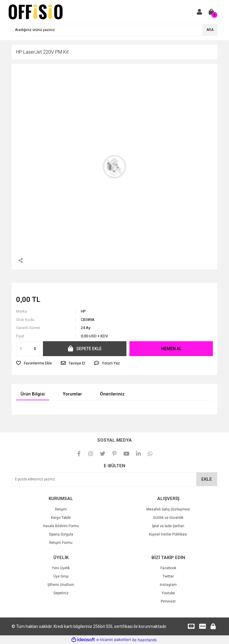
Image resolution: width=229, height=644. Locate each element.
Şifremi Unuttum (61, 585)
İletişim (61, 509)
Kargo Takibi (61, 518)
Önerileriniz (112, 394)
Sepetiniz (61, 593)
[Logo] (36, 12)
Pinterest (168, 601)
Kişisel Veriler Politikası (168, 534)
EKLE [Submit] (207, 479)
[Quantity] (28, 349)
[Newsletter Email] (114, 479)
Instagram (168, 585)
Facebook (168, 568)
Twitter (168, 576)
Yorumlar (72, 394)
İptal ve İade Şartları (168, 526)
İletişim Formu (61, 543)
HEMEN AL (171, 349)
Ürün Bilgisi (33, 394)
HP (83, 311)
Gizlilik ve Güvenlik (168, 518)
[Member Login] (199, 12)
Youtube (168, 593)
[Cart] (211, 12)
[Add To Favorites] (34, 363)
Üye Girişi (61, 576)
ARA (210, 30)
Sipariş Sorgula (61, 534)
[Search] (114, 30)
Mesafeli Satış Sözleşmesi (168, 509)
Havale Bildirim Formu (61, 526)
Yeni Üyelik (61, 568)
